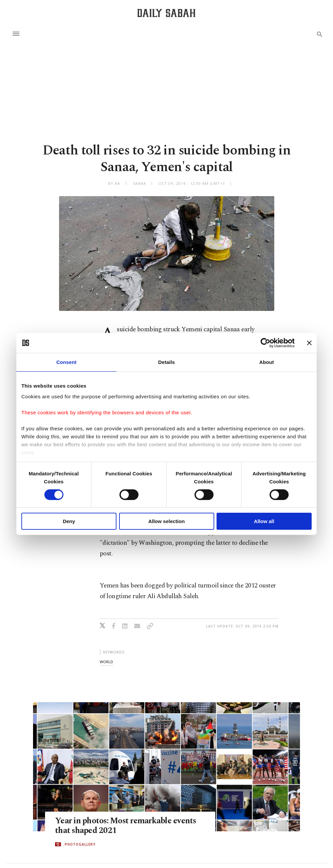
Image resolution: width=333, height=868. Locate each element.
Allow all (264, 521)
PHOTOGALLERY (80, 844)
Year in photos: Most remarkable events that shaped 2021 (126, 826)
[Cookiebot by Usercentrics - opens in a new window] (265, 343)
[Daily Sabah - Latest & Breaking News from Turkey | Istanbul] (166, 13)
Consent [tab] (67, 362)
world (106, 662)
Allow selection (166, 521)
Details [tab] (166, 362)
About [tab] (267, 362)
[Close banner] (309, 343)
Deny (69, 521)
